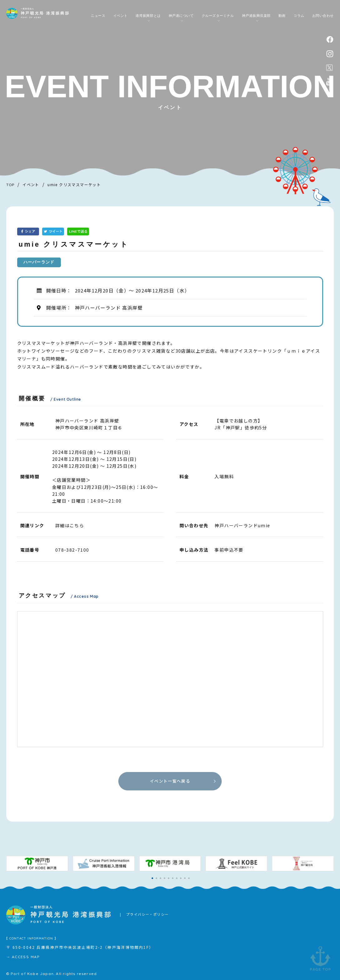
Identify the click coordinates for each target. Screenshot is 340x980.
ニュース (98, 16)
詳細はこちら (70, 525)
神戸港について (181, 16)
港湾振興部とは (148, 16)
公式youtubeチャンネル (329, 82)
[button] (153, 878)
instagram (330, 54)
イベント (121, 16)
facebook (330, 39)
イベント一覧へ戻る (170, 781)
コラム (299, 16)
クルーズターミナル (218, 16)
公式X (329, 68)
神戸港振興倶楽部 (256, 16)
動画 (282, 16)
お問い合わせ (323, 16)
